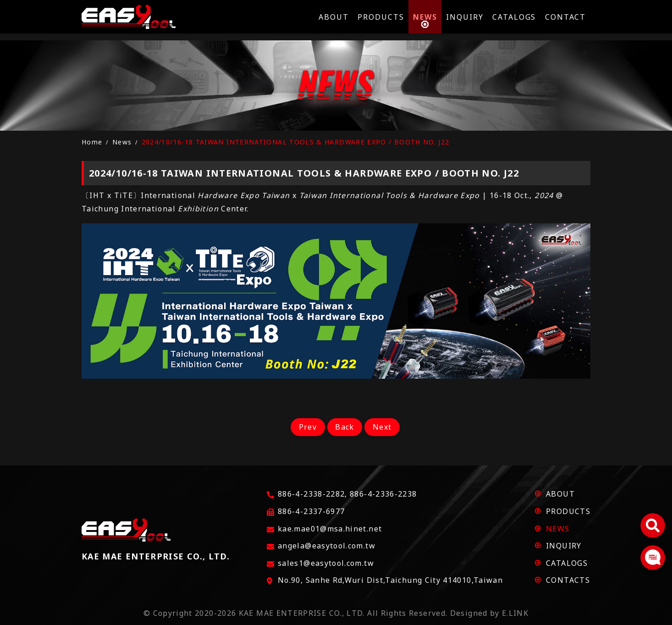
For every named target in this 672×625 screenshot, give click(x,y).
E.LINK (515, 613)
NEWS (558, 529)
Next (384, 427)
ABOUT (560, 494)
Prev (305, 427)
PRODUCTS (568, 511)
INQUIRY (564, 546)
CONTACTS (568, 580)
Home (92, 142)
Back (344, 427)
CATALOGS (567, 563)
